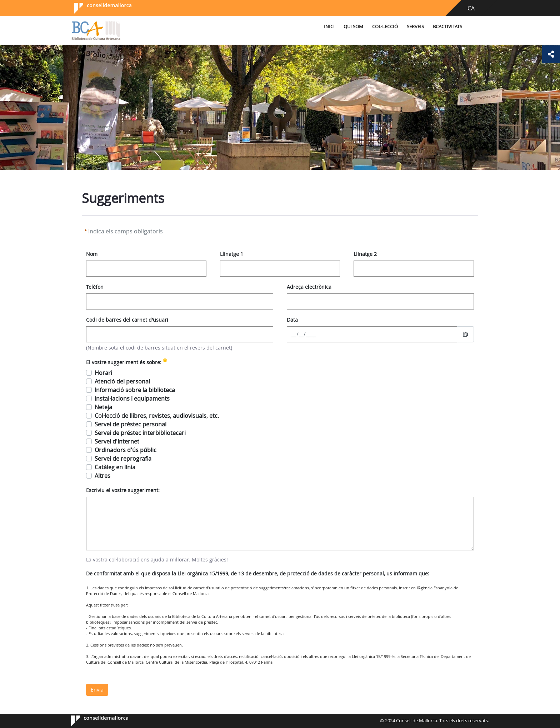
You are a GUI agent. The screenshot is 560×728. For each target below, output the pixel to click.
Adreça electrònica (309, 287)
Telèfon (95, 287)
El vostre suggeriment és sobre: (127, 361)
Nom (92, 254)
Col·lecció (385, 27)
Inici (329, 27)
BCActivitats (447, 27)
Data (292, 320)
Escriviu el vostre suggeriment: (123, 490)
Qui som (353, 27)
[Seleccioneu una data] (465, 334)
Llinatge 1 (232, 254)
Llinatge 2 (365, 254)
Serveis (415, 27)
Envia (97, 690)
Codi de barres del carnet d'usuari (127, 320)
